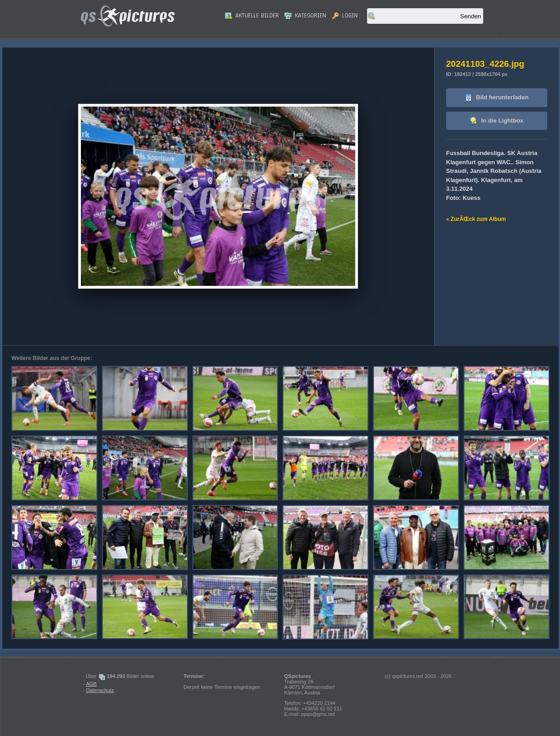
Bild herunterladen (497, 98)
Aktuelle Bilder (252, 16)
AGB (91, 684)
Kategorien (305, 16)
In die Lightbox (497, 121)
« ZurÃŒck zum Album (476, 219)
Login (345, 16)
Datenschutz (100, 690)
